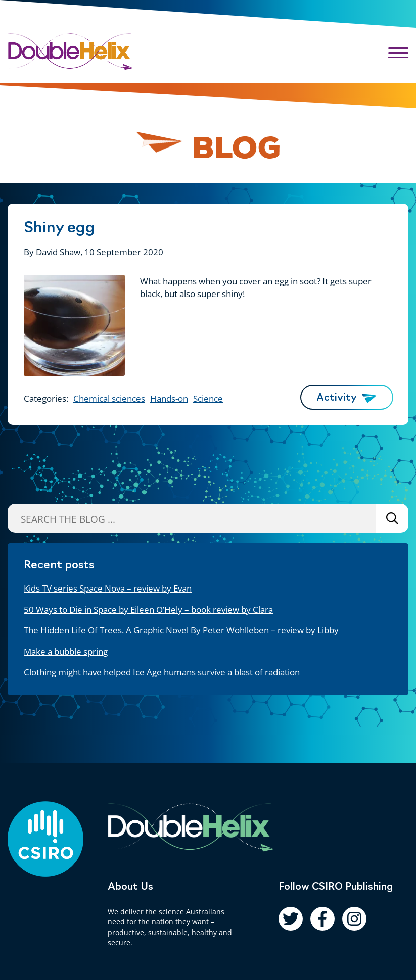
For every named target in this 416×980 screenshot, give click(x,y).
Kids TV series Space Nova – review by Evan (108, 588)
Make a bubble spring (66, 651)
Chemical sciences (109, 398)
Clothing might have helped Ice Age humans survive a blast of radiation (163, 672)
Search (392, 518)
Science (208, 398)
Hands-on (169, 398)
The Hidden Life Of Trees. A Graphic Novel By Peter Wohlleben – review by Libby (181, 630)
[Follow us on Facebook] (322, 919)
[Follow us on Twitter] (291, 919)
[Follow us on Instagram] (354, 919)
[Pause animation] (160, 143)
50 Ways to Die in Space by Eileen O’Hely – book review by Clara (148, 609)
